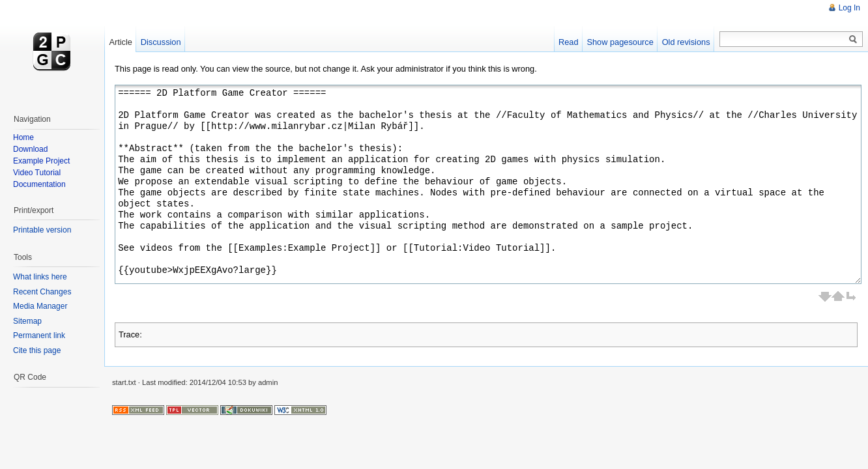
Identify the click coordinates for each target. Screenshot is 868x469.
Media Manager (40, 306)
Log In (849, 8)
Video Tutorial (37, 173)
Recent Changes (42, 292)
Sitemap (27, 321)
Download (30, 149)
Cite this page (37, 350)
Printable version (42, 230)
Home (23, 137)
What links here (40, 277)
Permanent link (39, 335)
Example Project (41, 161)
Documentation (39, 184)
